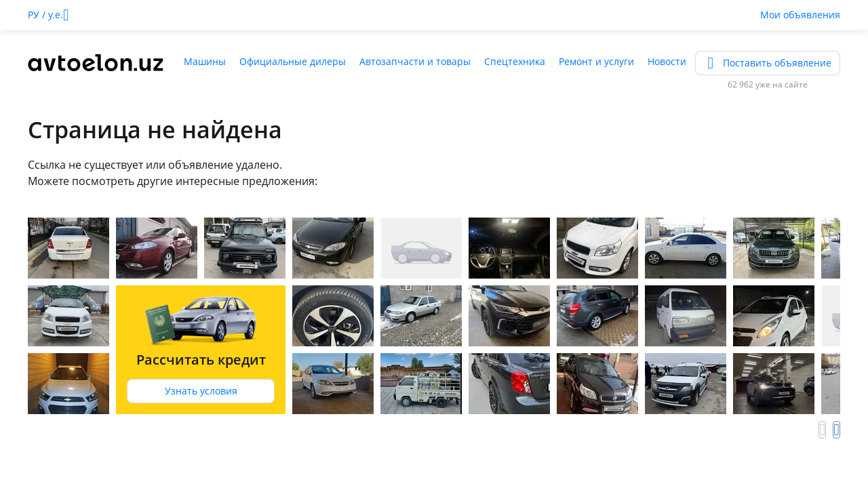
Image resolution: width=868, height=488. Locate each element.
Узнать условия (201, 391)
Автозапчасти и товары (415, 61)
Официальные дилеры (293, 61)
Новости (667, 61)
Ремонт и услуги (596, 61)
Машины (205, 61)
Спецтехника (515, 61)
